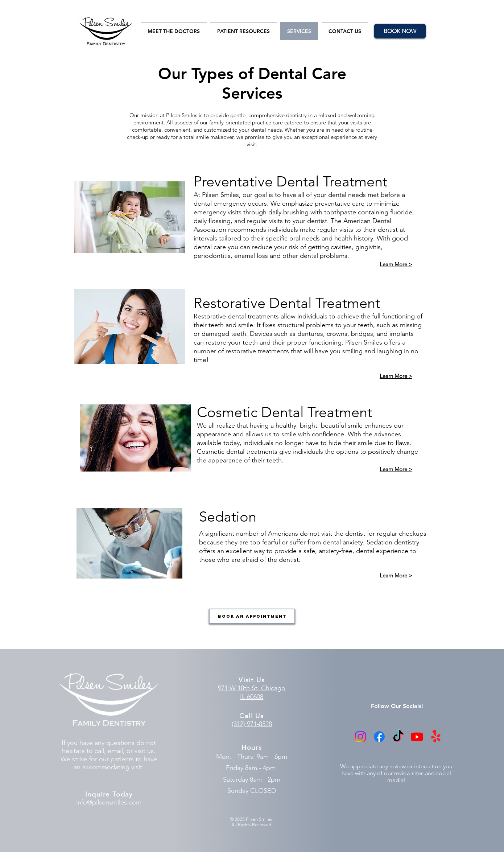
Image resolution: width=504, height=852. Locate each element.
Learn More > (396, 376)
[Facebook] (379, 737)
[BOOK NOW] (400, 31)
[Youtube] (417, 737)
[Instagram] (360, 737)
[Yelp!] (436, 737)
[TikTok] (398, 737)
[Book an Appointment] (252, 616)
